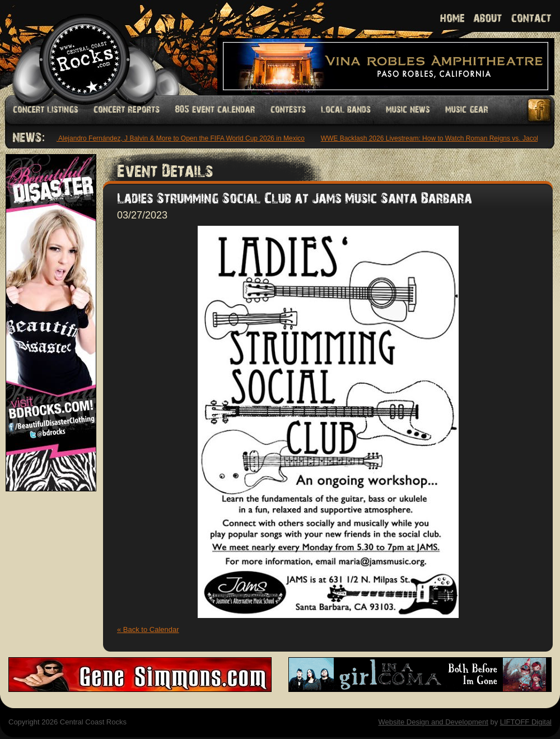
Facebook (540, 110)
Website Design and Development (433, 722)
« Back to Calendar (148, 629)
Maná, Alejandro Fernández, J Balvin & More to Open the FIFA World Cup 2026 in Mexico (173, 138)
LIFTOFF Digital (526, 722)
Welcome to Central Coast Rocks (71, 47)
